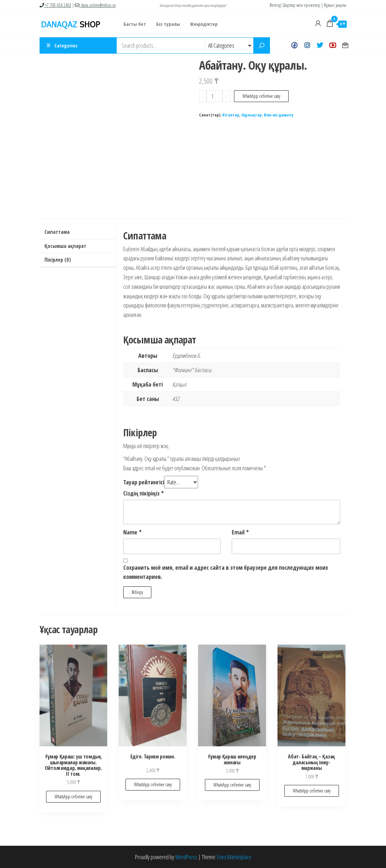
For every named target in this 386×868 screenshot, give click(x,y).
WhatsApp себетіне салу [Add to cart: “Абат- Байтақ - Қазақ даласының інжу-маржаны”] (312, 791)
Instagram (307, 45)
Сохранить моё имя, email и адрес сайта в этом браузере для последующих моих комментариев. (226, 572)
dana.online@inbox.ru (95, 5)
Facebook (294, 45)
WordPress (186, 857)
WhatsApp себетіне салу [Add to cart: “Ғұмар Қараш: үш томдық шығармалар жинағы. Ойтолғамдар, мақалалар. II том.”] (73, 797)
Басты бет (135, 24)
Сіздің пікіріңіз (143, 493)
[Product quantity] (215, 96)
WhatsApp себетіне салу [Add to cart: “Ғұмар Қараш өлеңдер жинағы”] (232, 785)
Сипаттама (57, 232)
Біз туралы (168, 24)
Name (132, 532)
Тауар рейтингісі (144, 482)
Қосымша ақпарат (65, 246)
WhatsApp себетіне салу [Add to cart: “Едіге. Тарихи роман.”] (153, 784)
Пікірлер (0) (58, 260)
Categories (66, 45)
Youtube (333, 45)
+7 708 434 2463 (55, 5)
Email (240, 532)
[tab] (78, 232)
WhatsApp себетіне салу (261, 96)
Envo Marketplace (234, 857)
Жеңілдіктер (203, 24)
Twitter (320, 45)
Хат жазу (345, 45)
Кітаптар (231, 115)
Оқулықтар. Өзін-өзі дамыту (267, 115)
